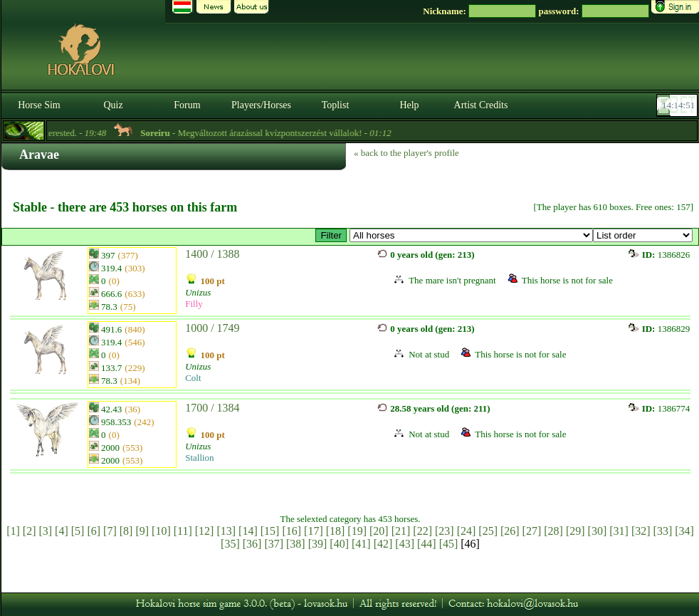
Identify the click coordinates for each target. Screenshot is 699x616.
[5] (78, 531)
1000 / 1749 (212, 328)
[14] (248, 531)
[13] (226, 531)
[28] (553, 531)
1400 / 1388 (212, 254)
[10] (161, 531)
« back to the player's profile (406, 153)
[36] (252, 544)
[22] (422, 531)
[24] (467, 531)
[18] (336, 531)
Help (409, 105)
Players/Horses (261, 105)
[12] (205, 531)
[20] (379, 531)
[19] (357, 531)
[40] (339, 544)
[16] (291, 531)
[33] (663, 531)
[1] (13, 531)
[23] (445, 531)
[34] (684, 531)
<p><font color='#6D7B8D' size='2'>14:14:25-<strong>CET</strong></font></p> (678, 105)
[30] (598, 531)
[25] (488, 531)
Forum (187, 105)
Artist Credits (481, 105)
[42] (383, 544)
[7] (110, 531)
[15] (270, 531)
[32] (641, 531)
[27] (532, 531)
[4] (62, 531)
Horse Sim (39, 105)
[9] (142, 531)
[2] (30, 531)
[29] (576, 531)
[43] (405, 544)
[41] (361, 544)
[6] (94, 531)
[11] (183, 531)
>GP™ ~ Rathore (471, 235)
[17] (314, 531)
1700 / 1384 (212, 408)
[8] (126, 531)
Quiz (113, 105)
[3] (45, 531)
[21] (401, 531)
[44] (427, 544)
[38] (296, 544)
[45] (449, 544)
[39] (318, 544)
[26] (510, 531)
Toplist (336, 105)
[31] (619, 531)
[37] (274, 544)
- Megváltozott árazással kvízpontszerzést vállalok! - (272, 133)
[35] (230, 544)
